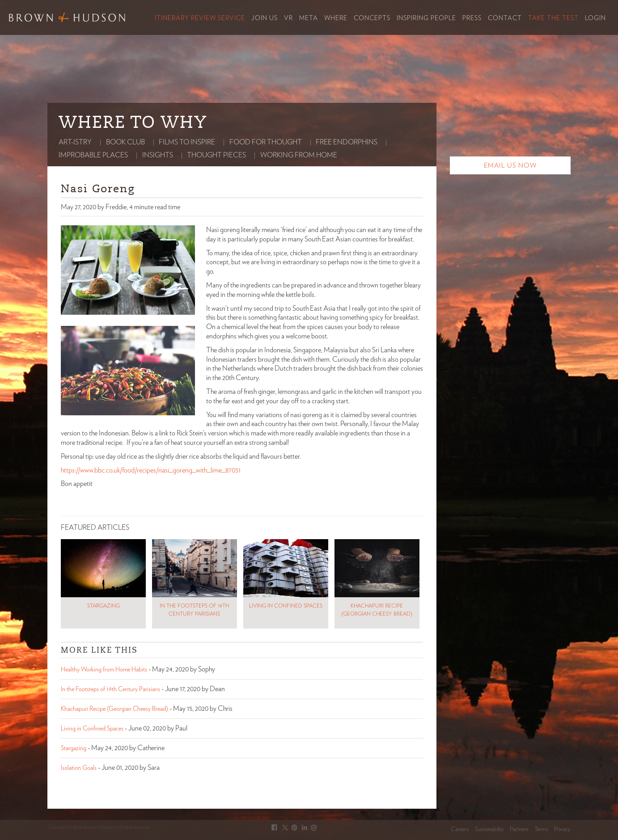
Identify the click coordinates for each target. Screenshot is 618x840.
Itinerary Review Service (200, 18)
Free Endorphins (347, 142)
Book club (125, 142)
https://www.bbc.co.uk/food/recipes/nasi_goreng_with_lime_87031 (151, 470)
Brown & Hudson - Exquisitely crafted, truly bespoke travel (67, 17)
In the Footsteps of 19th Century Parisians (110, 689)
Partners (519, 829)
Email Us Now (510, 166)
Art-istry (75, 142)
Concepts (372, 18)
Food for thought (266, 142)
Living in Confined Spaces (92, 729)
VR (288, 18)
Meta (309, 18)
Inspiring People (426, 18)
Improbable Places (93, 155)
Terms (541, 829)
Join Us (265, 18)
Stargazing (74, 748)
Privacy (562, 829)
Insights (158, 155)
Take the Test (553, 18)
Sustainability (489, 829)
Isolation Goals (79, 768)
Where (336, 18)
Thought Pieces (216, 155)
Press (472, 18)
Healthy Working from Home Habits (104, 670)
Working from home (299, 155)
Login (595, 18)
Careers (460, 829)
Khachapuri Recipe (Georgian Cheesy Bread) (114, 709)
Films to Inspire (187, 142)
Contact (505, 18)
